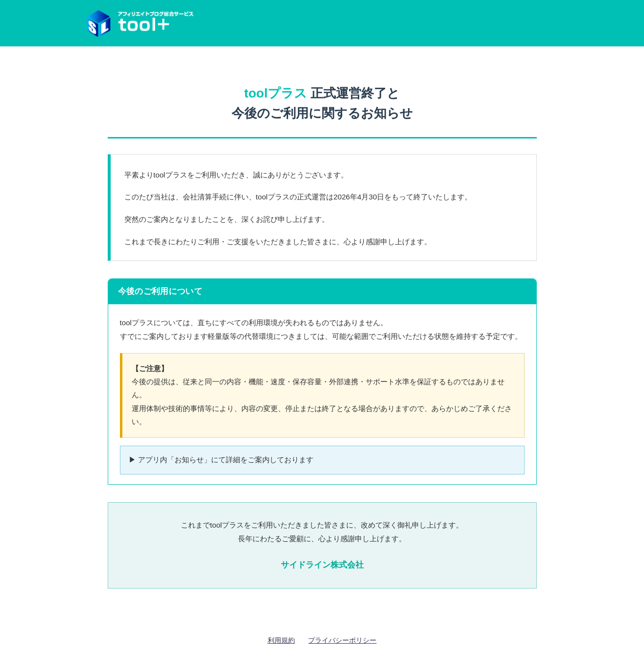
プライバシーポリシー (342, 640)
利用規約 (281, 640)
